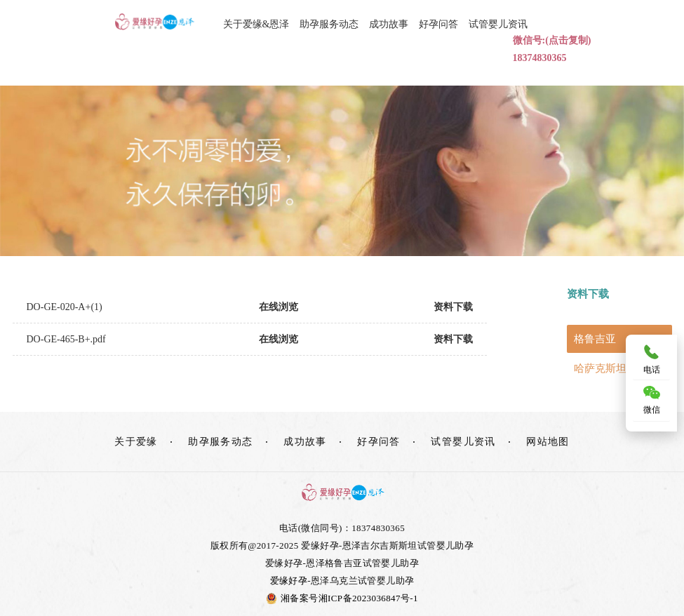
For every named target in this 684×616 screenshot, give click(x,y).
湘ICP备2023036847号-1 (368, 598)
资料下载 (453, 307)
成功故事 (389, 24)
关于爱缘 (136, 442)
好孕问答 (438, 24)
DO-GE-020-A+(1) (65, 307)
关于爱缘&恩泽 (256, 24)
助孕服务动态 (329, 24)
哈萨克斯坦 (600, 368)
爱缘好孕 (289, 581)
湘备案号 (292, 598)
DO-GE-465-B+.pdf (66, 339)
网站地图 (548, 442)
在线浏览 (279, 307)
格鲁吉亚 (595, 339)
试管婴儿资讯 (498, 24)
